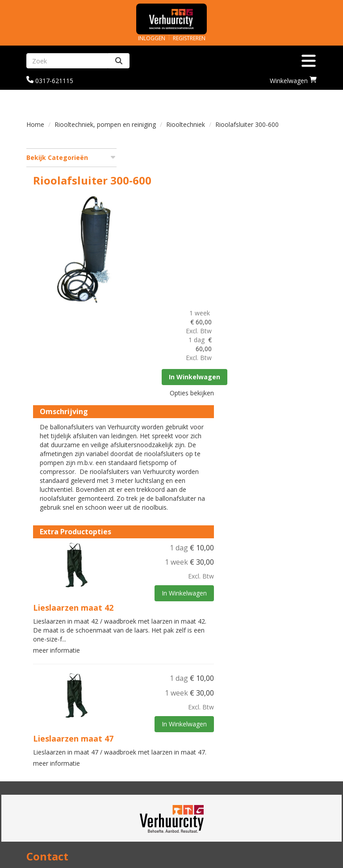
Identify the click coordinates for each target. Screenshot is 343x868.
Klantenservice (202, 802)
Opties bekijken (288, 257)
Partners (192, 754)
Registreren (189, 38)
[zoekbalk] (67, 61)
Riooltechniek (186, 124)
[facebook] (309, 863)
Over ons (192, 745)
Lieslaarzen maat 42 (170, 482)
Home (35, 124)
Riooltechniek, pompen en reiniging (105, 124)
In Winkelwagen (292, 241)
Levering (40, 802)
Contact (191, 811)
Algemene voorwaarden (217, 820)
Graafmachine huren (211, 763)
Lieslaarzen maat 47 (170, 613)
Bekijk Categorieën (71, 157)
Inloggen (152, 38)
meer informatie (153, 525)
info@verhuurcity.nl (58, 745)
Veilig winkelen (51, 811)
